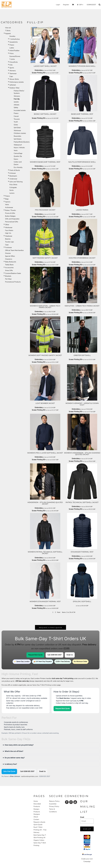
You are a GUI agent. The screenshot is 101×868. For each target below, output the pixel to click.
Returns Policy (54, 801)
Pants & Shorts (15, 170)
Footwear (8, 247)
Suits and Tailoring (16, 182)
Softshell (13, 85)
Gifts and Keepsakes (12, 219)
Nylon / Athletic (19, 148)
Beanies (8, 239)
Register (66, 5)
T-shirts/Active (15, 39)
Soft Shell (17, 128)
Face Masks (9, 230)
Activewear (9, 207)
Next (59, 612)
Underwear (13, 179)
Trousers (17, 119)
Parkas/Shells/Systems (22, 142)
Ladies (12, 48)
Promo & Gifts (10, 213)
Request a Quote (39, 822)
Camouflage (18, 153)
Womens (13, 71)
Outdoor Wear (14, 88)
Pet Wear (8, 279)
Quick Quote (38, 825)
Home (36, 801)
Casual (16, 116)
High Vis (8, 233)
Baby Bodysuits (11, 262)
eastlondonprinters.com (30, 776)
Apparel (8, 33)
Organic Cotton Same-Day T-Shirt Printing (40, 843)
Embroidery (39, 70)
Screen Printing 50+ (39, 73)
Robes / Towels (10, 210)
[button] (73, 5)
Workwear (17, 130)
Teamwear (13, 74)
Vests (16, 150)
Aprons (8, 202)
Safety (16, 108)
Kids (11, 65)
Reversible (17, 136)
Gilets (16, 125)
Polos (12, 53)
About (36, 817)
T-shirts (12, 59)
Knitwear (13, 173)
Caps (11, 76)
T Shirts (8, 31)
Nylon (16, 159)
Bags (7, 199)
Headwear (9, 236)
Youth (16, 122)
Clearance (9, 259)
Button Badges (10, 216)
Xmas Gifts (9, 270)
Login (58, 5)
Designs (36, 809)
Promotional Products (13, 282)
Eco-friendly (18, 167)
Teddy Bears (9, 265)
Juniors (12, 193)
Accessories (9, 268)
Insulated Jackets (20, 110)
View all (8, 28)
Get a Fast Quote (9, 771)
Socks (12, 190)
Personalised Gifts (12, 222)
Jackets (16, 102)
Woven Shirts (14, 79)
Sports (12, 68)
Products (37, 812)
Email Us (70, 655)
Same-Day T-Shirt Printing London (45, 685)
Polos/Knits (14, 62)
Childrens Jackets (20, 133)
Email (82, 817)
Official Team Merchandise (14, 250)
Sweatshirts (14, 42)
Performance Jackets (17, 82)
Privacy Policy (54, 806)
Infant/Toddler (14, 51)
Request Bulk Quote (35, 655)
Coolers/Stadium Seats (13, 273)
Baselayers (13, 176)
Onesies (8, 253)
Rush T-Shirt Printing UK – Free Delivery (40, 830)
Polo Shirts (13, 185)
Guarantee (53, 804)
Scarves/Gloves (15, 56)
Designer (37, 814)
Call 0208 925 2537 (54, 655)
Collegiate (13, 187)
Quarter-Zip (18, 156)
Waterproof (18, 145)
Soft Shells (18, 139)
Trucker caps (9, 242)
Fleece (12, 45)
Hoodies (12, 36)
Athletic (17, 105)
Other (7, 225)
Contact (36, 819)
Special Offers (10, 256)
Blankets (8, 276)
